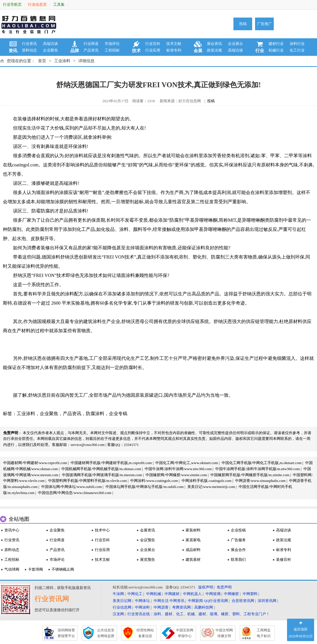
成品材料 (193, 550)
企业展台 (235, 44)
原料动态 (29, 50)
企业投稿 (238, 530)
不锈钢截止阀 (63, 569)
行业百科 (153, 44)
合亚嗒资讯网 (243, 601)
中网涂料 (142, 607)
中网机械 (154, 594)
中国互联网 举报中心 (185, 633)
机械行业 (276, 50)
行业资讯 (29, 44)
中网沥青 (161, 607)
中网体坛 (142, 601)
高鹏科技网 (204, 607)
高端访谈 (50, 44)
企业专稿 (118, 414)
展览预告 (148, 560)
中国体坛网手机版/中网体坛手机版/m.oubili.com (145, 487)
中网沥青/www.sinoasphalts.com (260, 481)
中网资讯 (177, 601)
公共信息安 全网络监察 (106, 633)
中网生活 (161, 601)
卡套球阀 (35, 569)
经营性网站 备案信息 (145, 633)
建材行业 (276, 44)
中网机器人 (192, 594)
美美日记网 (122, 601)
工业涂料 (62, 61)
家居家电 (193, 540)
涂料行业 (297, 44)
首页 (42, 61)
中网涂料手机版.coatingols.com (206, 481)
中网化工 (135, 594)
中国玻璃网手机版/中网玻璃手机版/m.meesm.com (102, 475)
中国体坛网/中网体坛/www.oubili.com (72, 487)
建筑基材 (193, 560)
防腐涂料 (95, 414)
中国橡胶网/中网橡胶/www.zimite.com (176, 475)
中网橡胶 (231, 594)
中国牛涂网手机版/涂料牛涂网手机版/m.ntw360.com (257, 469)
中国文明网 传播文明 (224, 633)
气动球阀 (12, 569)
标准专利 (174, 50)
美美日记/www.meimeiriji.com (211, 487)
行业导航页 (12, 4)
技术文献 (174, 44)
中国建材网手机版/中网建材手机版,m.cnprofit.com (111, 463)
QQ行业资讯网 (216, 601)
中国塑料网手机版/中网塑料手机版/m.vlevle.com (87, 481)
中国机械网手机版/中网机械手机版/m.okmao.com (101, 469)
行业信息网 (122, 607)
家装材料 (193, 530)
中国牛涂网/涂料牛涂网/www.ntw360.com (178, 469)
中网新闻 (195, 601)
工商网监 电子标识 (264, 633)
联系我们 (238, 560)
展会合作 (238, 550)
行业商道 (91, 44)
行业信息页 (37, 4)
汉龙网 (118, 614)
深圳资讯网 (267, 601)
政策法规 (214, 50)
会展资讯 (148, 530)
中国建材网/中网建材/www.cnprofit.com (35, 463)
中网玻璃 (213, 594)
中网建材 (172, 594)
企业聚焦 (50, 50)
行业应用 (153, 50)
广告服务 (238, 540)
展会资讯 (214, 44)
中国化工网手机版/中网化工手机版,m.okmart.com (262, 463)
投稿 (243, 24)
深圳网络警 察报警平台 (66, 633)
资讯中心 (12, 530)
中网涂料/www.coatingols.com (154, 481)
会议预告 (148, 540)
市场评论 (112, 44)
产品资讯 (91, 50)
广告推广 (265, 24)
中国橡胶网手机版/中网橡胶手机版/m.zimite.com (250, 475)
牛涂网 (118, 594)
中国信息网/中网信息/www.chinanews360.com (75, 493)
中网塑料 (250, 594)
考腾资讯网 (181, 607)
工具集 (59, 4)
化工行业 (297, 50)
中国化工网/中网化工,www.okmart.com (187, 463)
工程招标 (112, 50)
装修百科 (284, 560)
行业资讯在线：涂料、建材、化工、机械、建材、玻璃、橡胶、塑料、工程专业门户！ (199, 614)
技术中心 (102, 530)
